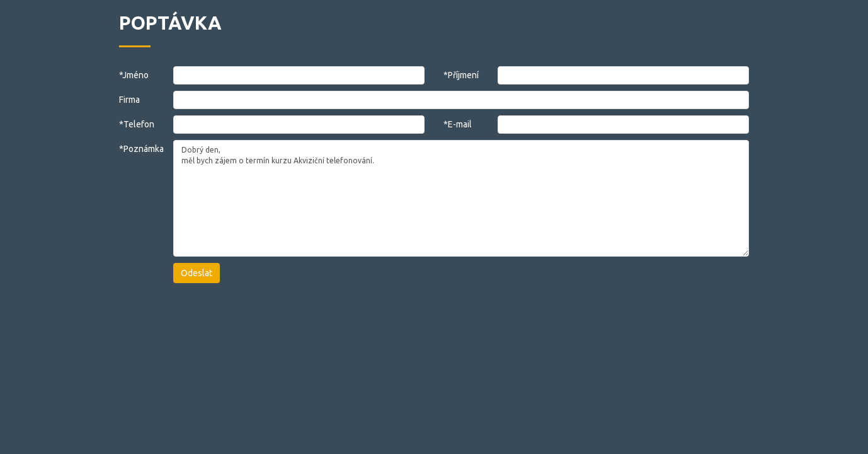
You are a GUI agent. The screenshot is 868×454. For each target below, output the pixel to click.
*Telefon (137, 124)
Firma (129, 100)
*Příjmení (461, 75)
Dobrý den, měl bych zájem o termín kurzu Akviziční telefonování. (461, 198)
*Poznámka (137, 149)
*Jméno (134, 75)
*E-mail (458, 124)
